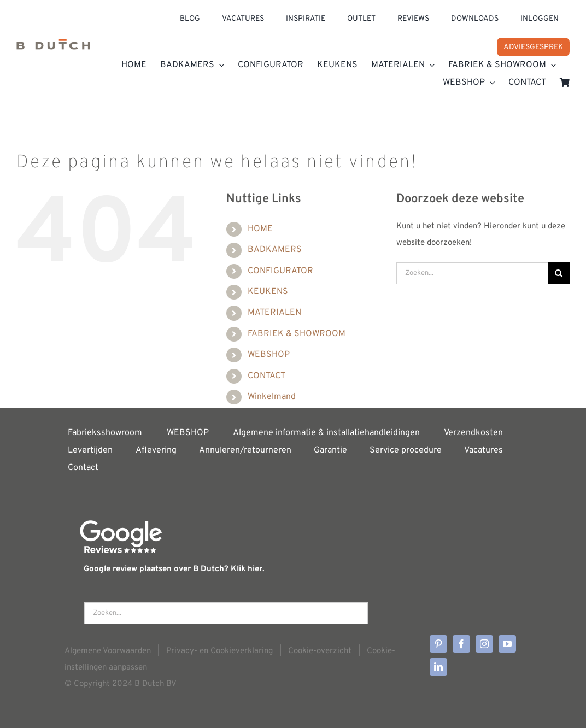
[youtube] (507, 644)
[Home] (53, 46)
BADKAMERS (275, 250)
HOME (260, 229)
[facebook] (461, 644)
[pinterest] (438, 644)
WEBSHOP (269, 355)
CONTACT (266, 376)
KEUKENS (268, 292)
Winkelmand (272, 397)
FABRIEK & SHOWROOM (297, 334)
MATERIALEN (274, 313)
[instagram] (484, 644)
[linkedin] (438, 667)
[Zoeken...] (472, 273)
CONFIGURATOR (280, 271)
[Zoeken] (559, 273)
